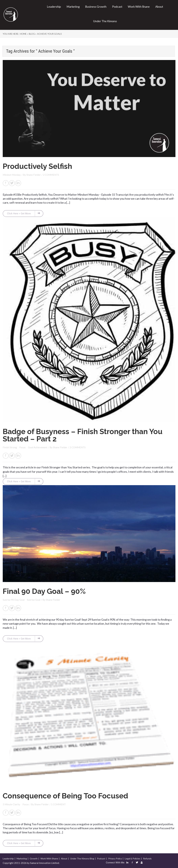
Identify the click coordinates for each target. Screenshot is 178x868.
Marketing (73, 7)
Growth (34, 859)
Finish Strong (10, 447)
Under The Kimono (105, 21)
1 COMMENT (58, 804)
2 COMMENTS (51, 175)
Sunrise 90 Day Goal (14, 600)
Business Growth (96, 7)
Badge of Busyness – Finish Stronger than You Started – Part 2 (83, 435)
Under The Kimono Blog (82, 859)
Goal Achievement (38, 447)
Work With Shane (139, 7)
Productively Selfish (37, 166)
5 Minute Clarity (12, 804)
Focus (23, 447)
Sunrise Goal (34, 600)
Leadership (54, 7)
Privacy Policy (115, 859)
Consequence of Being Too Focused (65, 796)
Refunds (147, 859)
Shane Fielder (34, 175)
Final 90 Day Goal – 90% (44, 591)
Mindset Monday (12, 175)
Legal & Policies (133, 859)
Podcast (117, 7)
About (159, 7)
